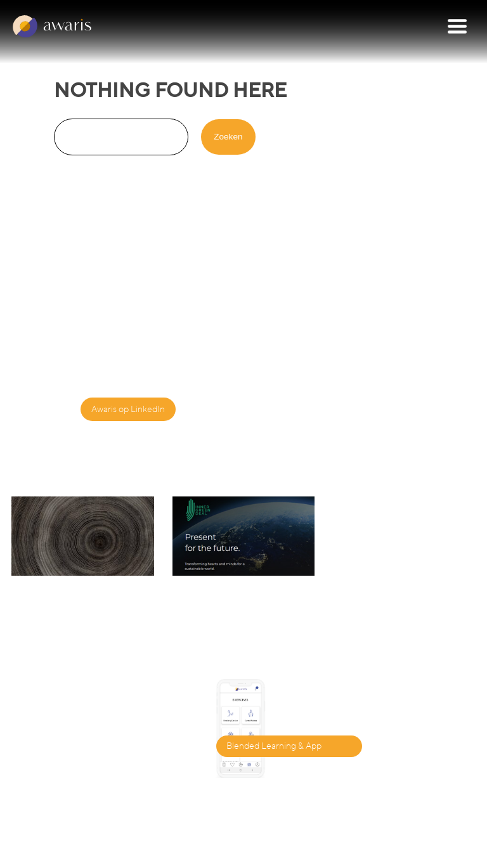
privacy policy (318, 856)
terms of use (387, 856)
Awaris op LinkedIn (128, 409)
